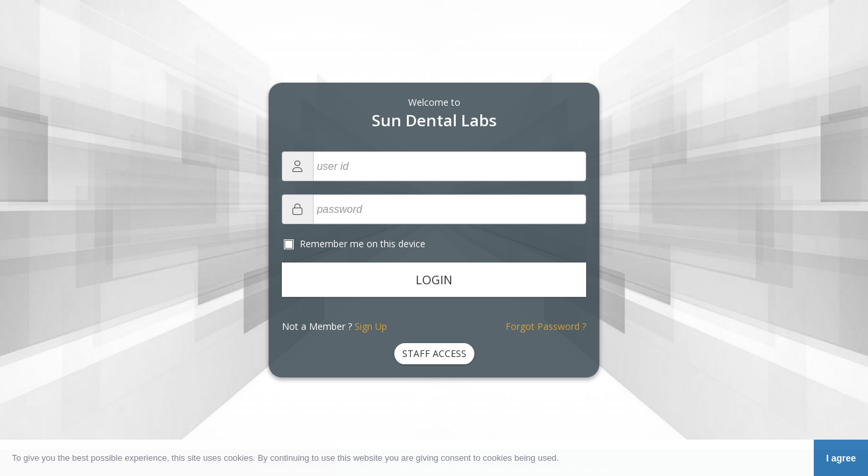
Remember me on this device (361, 244)
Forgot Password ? (546, 326)
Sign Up (371, 326)
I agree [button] (841, 458)
